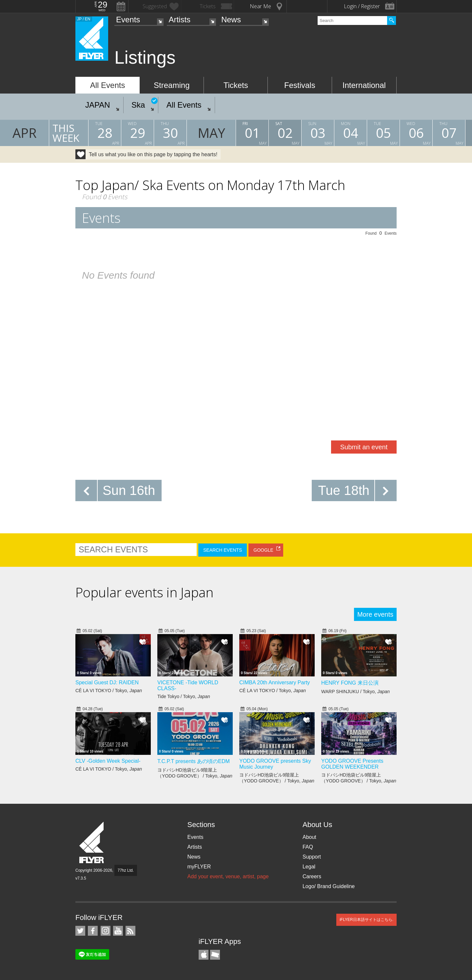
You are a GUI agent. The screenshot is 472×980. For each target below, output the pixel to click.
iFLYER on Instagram (106, 931)
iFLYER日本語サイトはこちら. (366, 920)
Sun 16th (129, 490)
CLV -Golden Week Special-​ (108, 761)
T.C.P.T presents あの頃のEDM (194, 761)
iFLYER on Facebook (93, 931)
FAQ (308, 847)
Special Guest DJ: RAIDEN (107, 682)
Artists (179, 20)
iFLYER (92, 843)
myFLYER (199, 867)
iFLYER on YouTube (118, 931)
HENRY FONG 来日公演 (350, 683)
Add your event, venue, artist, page (228, 876)
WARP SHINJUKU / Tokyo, (355, 692)
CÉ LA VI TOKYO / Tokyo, (109, 691)
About (309, 837)
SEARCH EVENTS (223, 550)
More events (375, 614)
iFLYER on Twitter (80, 931)
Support (312, 857)
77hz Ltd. (126, 870)
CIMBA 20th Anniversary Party (275, 682)
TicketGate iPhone (215, 955)
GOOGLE (263, 550)
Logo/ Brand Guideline (329, 886)
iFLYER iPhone (204, 955)
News (231, 20)
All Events (108, 85)
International (364, 85)
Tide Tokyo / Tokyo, (184, 696)
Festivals (300, 85)
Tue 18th (344, 490)
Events (128, 20)
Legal (309, 867)
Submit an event (364, 447)
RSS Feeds (130, 931)
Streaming (172, 85)
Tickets (236, 85)
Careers (312, 876)
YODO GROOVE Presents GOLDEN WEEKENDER (352, 764)
